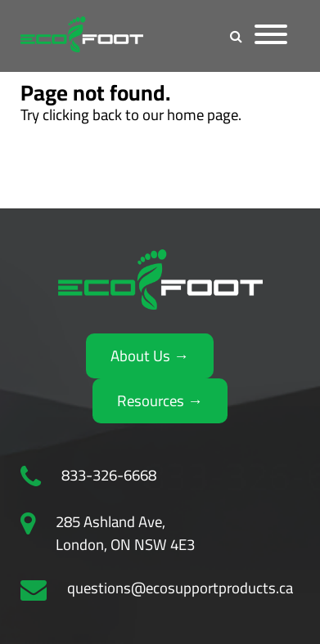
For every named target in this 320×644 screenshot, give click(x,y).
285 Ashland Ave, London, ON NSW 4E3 (125, 534)
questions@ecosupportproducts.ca (180, 588)
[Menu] (271, 36)
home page (203, 115)
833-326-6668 (109, 476)
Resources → (160, 401)
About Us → (150, 356)
